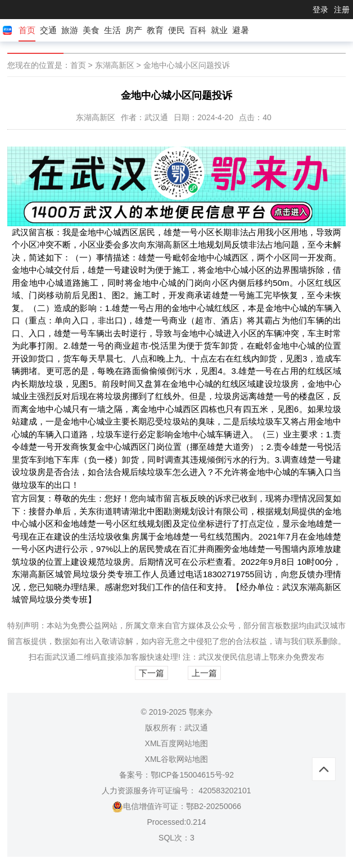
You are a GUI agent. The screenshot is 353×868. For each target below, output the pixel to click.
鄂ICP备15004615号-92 (192, 775)
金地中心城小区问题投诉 (187, 65)
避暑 (241, 30)
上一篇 (204, 673)
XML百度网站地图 (177, 743)
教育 (155, 30)
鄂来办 (281, 657)
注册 (342, 10)
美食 (91, 30)
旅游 (70, 30)
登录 (320, 10)
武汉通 (64, 657)
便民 (176, 30)
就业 (219, 30)
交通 (48, 30)
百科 (198, 30)
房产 (134, 30)
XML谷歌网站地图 (177, 759)
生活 (112, 30)
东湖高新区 (115, 65)
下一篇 (151, 673)
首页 (27, 30)
